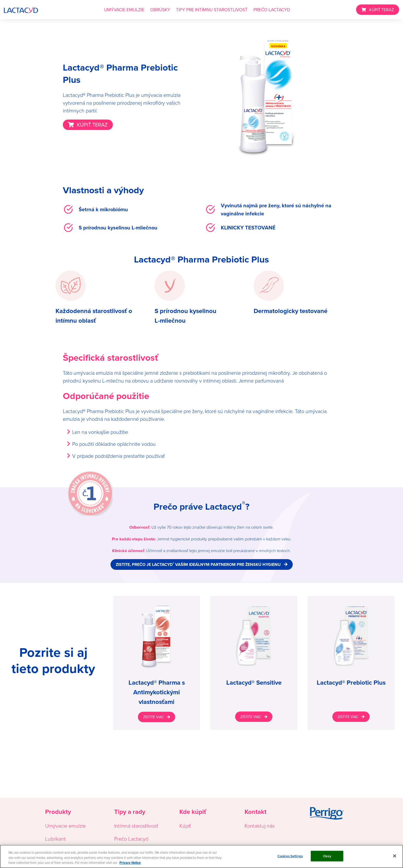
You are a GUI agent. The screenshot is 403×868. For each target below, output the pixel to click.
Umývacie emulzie (65, 826)
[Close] (395, 856)
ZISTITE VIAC (153, 717)
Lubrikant (55, 839)
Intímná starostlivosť (136, 826)
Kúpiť (185, 826)
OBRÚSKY (160, 10)
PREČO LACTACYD (272, 10)
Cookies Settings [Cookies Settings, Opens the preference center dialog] (290, 856)
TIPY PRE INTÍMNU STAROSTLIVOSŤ (212, 10)
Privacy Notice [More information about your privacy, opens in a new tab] (130, 863)
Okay (327, 856)
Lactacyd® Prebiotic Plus (351, 683)
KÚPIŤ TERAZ (381, 10)
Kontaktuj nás (259, 826)
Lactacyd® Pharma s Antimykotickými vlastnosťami (157, 692)
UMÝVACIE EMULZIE (124, 10)
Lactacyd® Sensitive (254, 683)
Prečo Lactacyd (131, 839)
